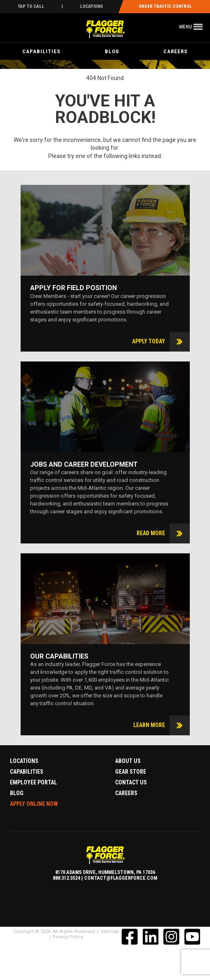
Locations (92, 6)
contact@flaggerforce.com (121, 878)
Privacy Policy (68, 937)
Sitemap (110, 932)
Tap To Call (31, 6)
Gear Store (131, 772)
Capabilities (41, 51)
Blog (112, 51)
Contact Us (131, 782)
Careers (176, 51)
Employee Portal (33, 782)
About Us (128, 761)
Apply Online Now (34, 804)
